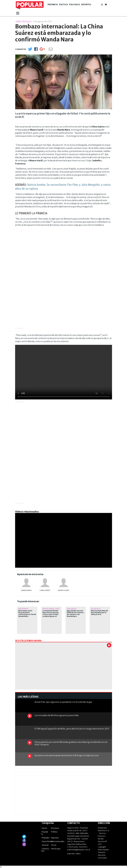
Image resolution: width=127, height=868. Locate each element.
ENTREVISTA (96, 609)
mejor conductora (51, 609)
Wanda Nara (26, 590)
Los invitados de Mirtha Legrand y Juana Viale (57, 715)
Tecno (54, 845)
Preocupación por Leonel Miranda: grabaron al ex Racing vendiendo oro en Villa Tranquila (71, 743)
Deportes (86, 5)
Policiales (75, 5)
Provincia (53, 5)
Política (63, 5)
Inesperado (23, 609)
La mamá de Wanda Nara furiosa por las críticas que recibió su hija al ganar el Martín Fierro (51, 615)
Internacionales (58, 841)
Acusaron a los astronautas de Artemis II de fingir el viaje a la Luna (67, 755)
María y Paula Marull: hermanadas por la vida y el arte (100, 613)
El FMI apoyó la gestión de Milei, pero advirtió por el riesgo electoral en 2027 (72, 729)
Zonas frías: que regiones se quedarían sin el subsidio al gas (63, 702)
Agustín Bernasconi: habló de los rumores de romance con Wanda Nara (75, 614)
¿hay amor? (72, 609)
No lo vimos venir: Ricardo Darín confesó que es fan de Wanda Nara (27, 614)
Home (44, 828)
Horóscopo (56, 849)
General (45, 845)
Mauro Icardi (63, 590)
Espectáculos (47, 841)
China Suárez (45, 590)
